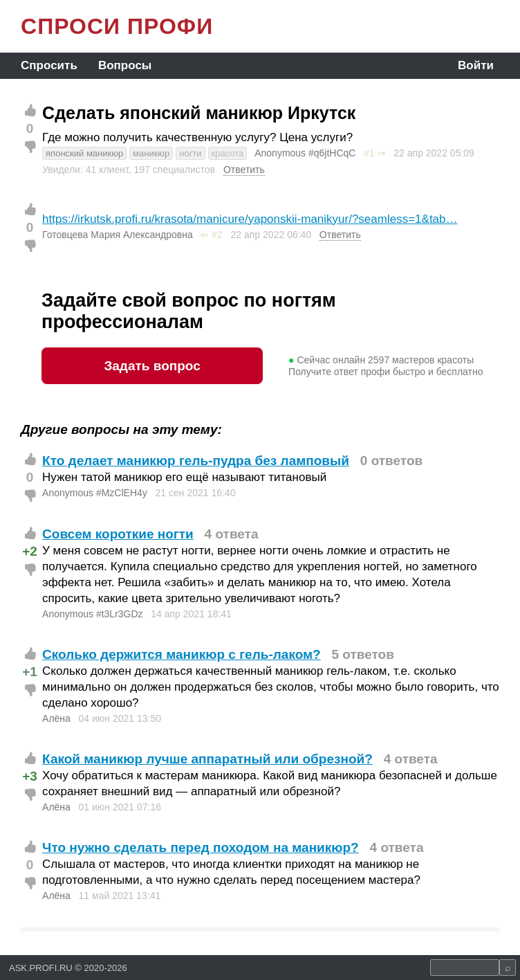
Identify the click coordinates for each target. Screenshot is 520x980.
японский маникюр (84, 153)
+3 (30, 776)
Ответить (244, 170)
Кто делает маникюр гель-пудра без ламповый (196, 461)
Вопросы (125, 65)
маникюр (151, 153)
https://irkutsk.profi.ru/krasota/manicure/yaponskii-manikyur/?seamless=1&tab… (250, 219)
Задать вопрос (152, 366)
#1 (369, 153)
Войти (476, 65)
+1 (30, 672)
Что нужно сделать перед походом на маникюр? (201, 847)
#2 (217, 235)
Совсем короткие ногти (118, 534)
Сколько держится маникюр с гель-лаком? (182, 654)
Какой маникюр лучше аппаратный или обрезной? (207, 759)
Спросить (49, 65)
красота (228, 153)
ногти (190, 153)
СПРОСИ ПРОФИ (117, 26)
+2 (30, 551)
